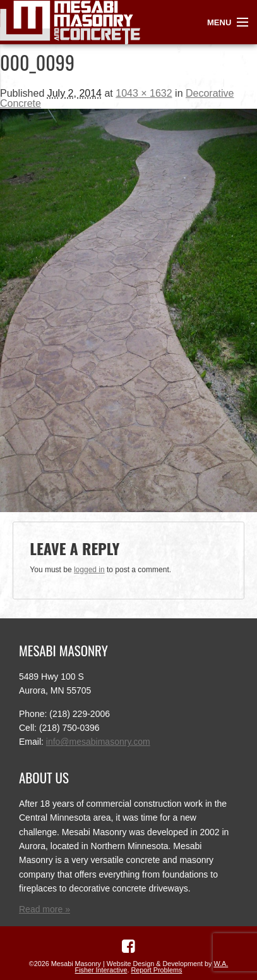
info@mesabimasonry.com (98, 742)
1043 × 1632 (144, 93)
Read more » (45, 909)
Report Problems (156, 970)
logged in (89, 570)
